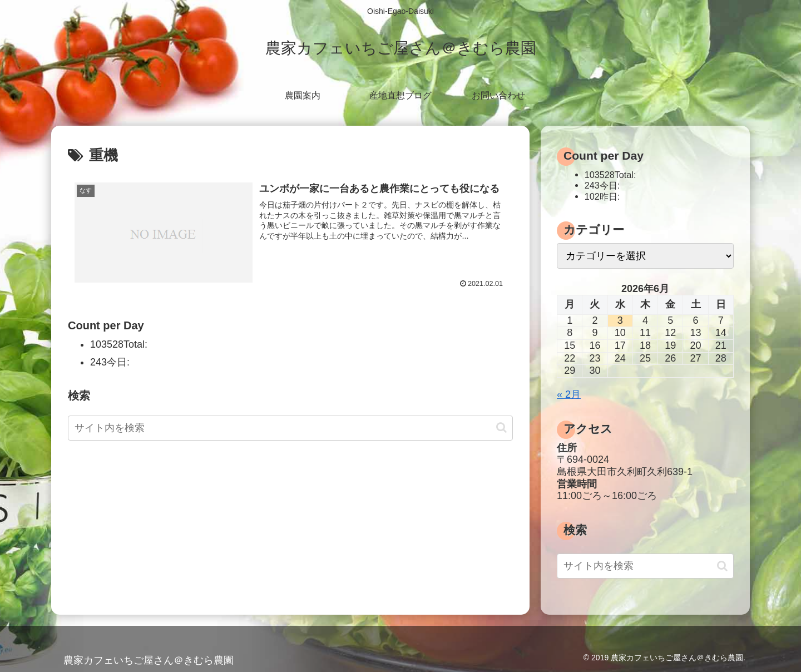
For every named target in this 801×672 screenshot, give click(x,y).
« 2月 (569, 394)
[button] (501, 428)
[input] (290, 428)
